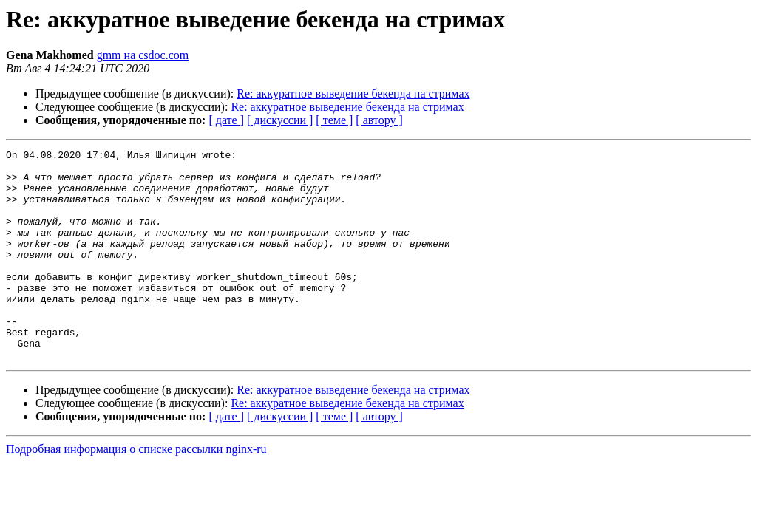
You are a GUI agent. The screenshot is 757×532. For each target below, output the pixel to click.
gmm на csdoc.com (143, 55)
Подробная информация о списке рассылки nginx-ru (136, 491)
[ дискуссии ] (280, 120)
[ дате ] (226, 120)
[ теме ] (334, 120)
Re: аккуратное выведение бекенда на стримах (353, 93)
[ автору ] (379, 120)
